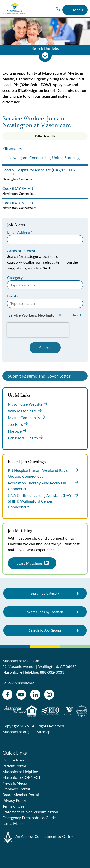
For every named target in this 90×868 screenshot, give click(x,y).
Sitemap (44, 732)
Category (15, 277)
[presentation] (45, 158)
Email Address (19, 232)
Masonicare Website (25, 404)
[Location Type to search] (45, 303)
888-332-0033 (52, 672)
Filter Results (45, 136)
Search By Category (45, 593)
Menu (75, 10)
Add (76, 315)
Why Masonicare (22, 411)
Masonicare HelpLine (20, 771)
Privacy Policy (14, 800)
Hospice (15, 431)
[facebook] (7, 695)
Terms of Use (13, 806)
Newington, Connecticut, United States (42, 158)
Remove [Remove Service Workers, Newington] (60, 315)
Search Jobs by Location (45, 612)
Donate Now (13, 760)
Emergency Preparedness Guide (29, 817)
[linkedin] (35, 695)
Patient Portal (14, 766)
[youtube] (21, 695)
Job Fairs (15, 424)
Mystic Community (24, 418)
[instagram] (49, 695)
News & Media (15, 783)
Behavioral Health (23, 438)
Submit (45, 348)
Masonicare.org (15, 732)
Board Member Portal (21, 794)
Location (14, 296)
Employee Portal (16, 789)
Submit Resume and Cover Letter (39, 376)
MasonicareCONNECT (21, 777)
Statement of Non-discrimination (30, 812)
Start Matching (29, 563)
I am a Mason (14, 823)
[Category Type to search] (45, 285)
